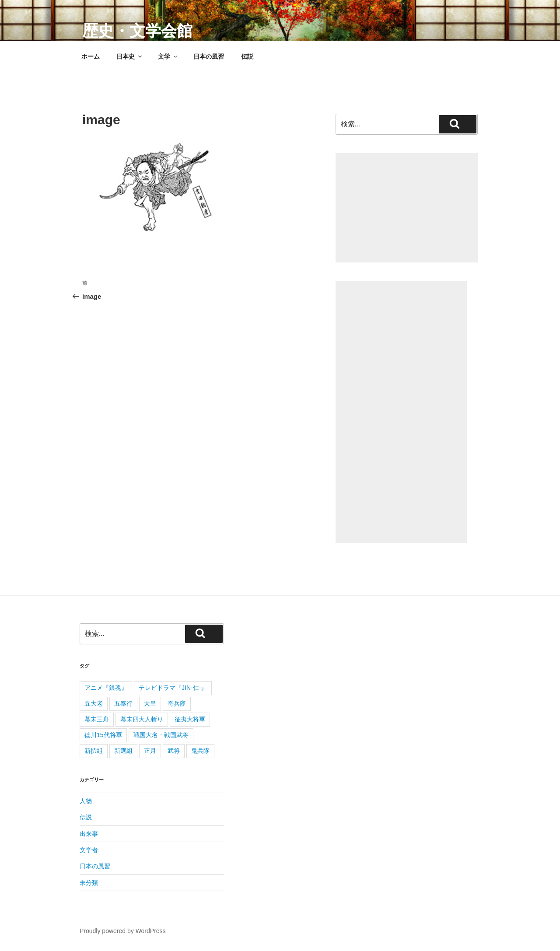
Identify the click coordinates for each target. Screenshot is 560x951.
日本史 (130, 56)
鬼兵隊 (200, 751)
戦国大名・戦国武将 (161, 735)
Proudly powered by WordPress (123, 931)
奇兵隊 (177, 703)
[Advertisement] (407, 208)
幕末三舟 (97, 719)
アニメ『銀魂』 (106, 688)
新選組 (123, 751)
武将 (174, 751)
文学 (168, 56)
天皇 (150, 703)
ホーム (91, 56)
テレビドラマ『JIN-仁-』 (173, 688)
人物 (86, 801)
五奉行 (123, 703)
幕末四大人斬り (142, 719)
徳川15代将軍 (103, 735)
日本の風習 (209, 56)
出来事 (89, 834)
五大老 (94, 703)
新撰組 (94, 751)
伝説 (247, 56)
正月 (150, 751)
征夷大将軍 (190, 719)
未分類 (89, 883)
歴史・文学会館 (137, 31)
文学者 (89, 850)
